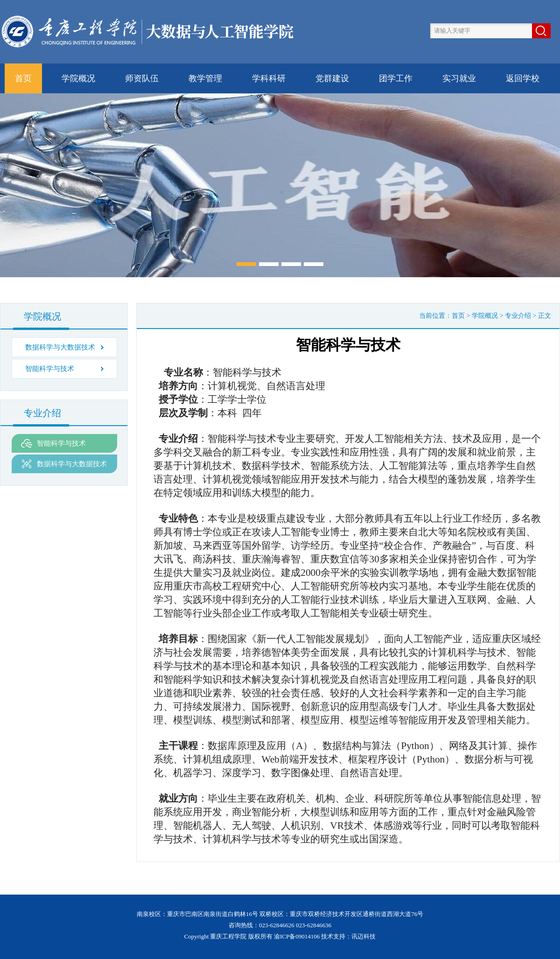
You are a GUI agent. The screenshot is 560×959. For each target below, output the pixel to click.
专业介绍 (518, 316)
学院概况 (78, 78)
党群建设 (332, 78)
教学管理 (205, 78)
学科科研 (269, 78)
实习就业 (459, 78)
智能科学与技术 (50, 369)
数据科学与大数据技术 (60, 347)
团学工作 (396, 78)
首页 (23, 78)
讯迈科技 (364, 936)
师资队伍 (142, 78)
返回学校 (523, 78)
